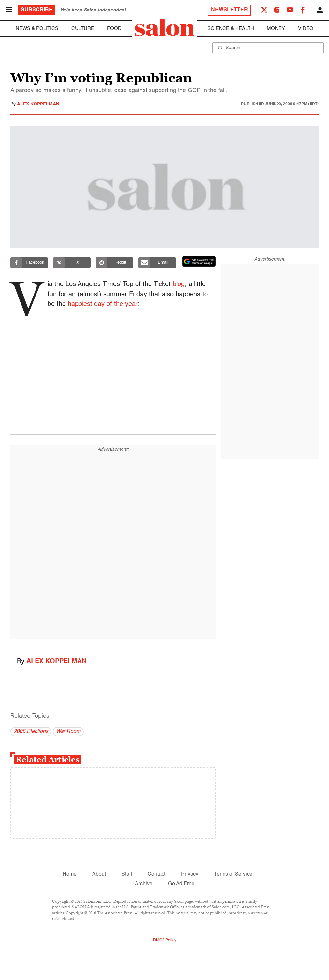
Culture (83, 28)
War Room (68, 732)
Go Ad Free (181, 884)
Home (70, 874)
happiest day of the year (105, 304)
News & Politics (37, 28)
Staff (127, 874)
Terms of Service (233, 874)
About (99, 874)
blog (181, 284)
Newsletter (229, 10)
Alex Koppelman (38, 104)
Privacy (190, 874)
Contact (157, 874)
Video (306, 28)
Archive (144, 884)
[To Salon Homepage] (164, 27)
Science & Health (231, 28)
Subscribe (37, 10)
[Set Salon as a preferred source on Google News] (199, 261)
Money (276, 28)
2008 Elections (31, 732)
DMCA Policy (165, 940)
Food (114, 28)
